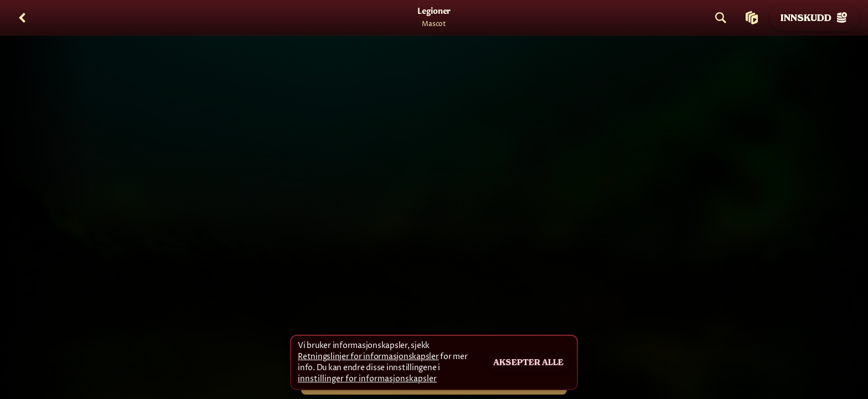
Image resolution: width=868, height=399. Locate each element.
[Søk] (721, 18)
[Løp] (752, 18)
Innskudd (814, 18)
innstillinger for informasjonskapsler (367, 379)
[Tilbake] (22, 18)
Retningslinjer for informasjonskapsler (368, 357)
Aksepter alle (528, 362)
